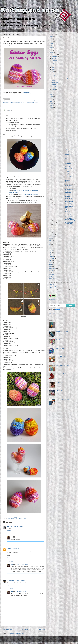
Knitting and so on (15, 101)
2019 (52, 50)
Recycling (51, 256)
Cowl (50, 208)
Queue (50, 252)
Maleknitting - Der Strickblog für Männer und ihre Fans (70, 181)
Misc (50, 244)
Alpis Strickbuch (69, 152)
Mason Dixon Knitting (68, 186)
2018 (52, 52)
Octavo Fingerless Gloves (62, 365)
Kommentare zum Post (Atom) (17, 633)
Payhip (52, 288)
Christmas (51, 206)
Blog (5, 31)
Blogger (42, 640)
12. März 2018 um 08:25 (21, 564)
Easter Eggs (55, 82)
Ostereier (54, 85)
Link (50, 242)
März (53, 74)
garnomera (68, 164)
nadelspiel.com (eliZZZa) (69, 195)
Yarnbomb (51, 278)
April (53, 72)
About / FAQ (20, 31)
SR (12, 537)
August (54, 63)
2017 (52, 95)
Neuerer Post (8, 630)
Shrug (50, 264)
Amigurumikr (68, 154)
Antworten (10, 531)
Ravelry (52, 284)
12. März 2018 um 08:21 (21, 537)
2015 (52, 99)
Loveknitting (53, 286)
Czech (50, 212)
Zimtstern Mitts (59, 382)
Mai (53, 70)
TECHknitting (69, 204)
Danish (50, 214)
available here (27, 92)
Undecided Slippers (60, 391)
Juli (53, 65)
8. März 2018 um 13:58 (18, 526)
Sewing (50, 262)
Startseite (24, 630)
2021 (52, 46)
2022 (52, 43)
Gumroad (52, 289)
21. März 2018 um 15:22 (21, 581)
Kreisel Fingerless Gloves (62, 331)
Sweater (51, 270)
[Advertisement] (16, 127)
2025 (52, 37)
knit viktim (68, 171)
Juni (53, 67)
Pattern (24, 519)
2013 (52, 103)
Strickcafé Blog (69, 199)
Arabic (50, 202)
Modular (51, 246)
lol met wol (68, 176)
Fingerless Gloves (53, 226)
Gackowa (10, 526)
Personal (51, 250)
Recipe (50, 254)
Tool (50, 272)
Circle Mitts (58, 340)
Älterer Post (41, 630)
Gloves (50, 230)
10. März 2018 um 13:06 (16, 549)
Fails (50, 224)
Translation (51, 274)
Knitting (20, 519)
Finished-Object (53, 228)
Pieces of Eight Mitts (61, 323)
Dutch (50, 218)
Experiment (51, 222)
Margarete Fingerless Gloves (63, 399)
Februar (54, 90)
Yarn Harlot (68, 214)
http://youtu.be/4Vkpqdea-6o (30, 194)
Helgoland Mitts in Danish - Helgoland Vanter (63, 78)
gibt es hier (29, 94)
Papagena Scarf (60, 348)
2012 (52, 106)
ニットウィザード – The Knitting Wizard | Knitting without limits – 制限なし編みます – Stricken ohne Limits (70, 221)
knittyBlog (68, 174)
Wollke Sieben (69, 212)
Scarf (50, 260)
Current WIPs (55, 80)
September (55, 61)
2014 (52, 101)
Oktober (54, 58)
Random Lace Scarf (61, 374)
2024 (52, 39)
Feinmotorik (68, 161)
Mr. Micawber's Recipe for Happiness (69, 191)
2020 (52, 48)
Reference (51, 258)
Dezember (55, 54)
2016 (52, 97)
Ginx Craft (68, 166)
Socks (50, 266)
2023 (52, 41)
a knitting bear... (69, 149)
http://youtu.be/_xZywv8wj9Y (22, 190)
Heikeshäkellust (69, 169)
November (55, 56)
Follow (70, 305)
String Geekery (69, 201)
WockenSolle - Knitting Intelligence (69, 208)
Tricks (50, 276)
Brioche (51, 204)
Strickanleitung (52, 268)
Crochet (51, 210)
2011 (52, 108)
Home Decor (14, 519)
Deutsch (51, 216)
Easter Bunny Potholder (57, 87)
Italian (50, 238)
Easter (9, 519)
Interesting (51, 236)
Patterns (11, 31)
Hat (50, 232)
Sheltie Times (11, 581)
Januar (54, 92)
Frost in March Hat (56, 76)
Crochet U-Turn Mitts (61, 357)
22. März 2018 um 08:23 (21, 592)
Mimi (8, 549)
